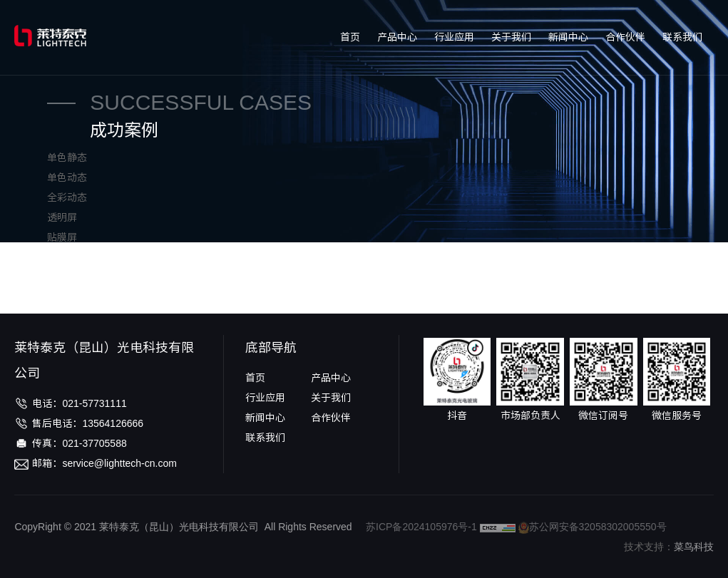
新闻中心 (568, 37)
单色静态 (67, 158)
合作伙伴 (625, 37)
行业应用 (454, 37)
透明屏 (62, 217)
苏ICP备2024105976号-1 (421, 527)
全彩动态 (67, 197)
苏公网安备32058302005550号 (593, 527)
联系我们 (682, 37)
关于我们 (511, 37)
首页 (350, 37)
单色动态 (67, 177)
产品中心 (397, 37)
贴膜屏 (62, 237)
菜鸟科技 (694, 547)
